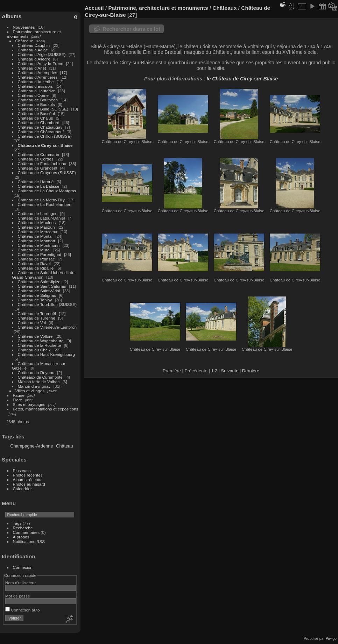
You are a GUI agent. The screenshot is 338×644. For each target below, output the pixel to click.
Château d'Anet (32, 68)
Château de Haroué (36, 182)
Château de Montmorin (39, 245)
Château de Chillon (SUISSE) (45, 136)
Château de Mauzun (36, 227)
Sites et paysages (29, 404)
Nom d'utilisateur (20, 583)
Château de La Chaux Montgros (47, 191)
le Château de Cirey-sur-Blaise (242, 79)
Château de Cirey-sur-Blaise (45, 145)
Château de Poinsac (36, 259)
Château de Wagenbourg (41, 341)
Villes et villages (30, 391)
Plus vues (22, 470)
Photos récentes (28, 475)
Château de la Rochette (40, 345)
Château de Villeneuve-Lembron (47, 327)
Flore (18, 400)
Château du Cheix (34, 350)
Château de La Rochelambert (45, 204)
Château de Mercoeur (38, 232)
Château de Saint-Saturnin (42, 286)
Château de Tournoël (37, 313)
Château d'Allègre (34, 59)
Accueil (94, 8)
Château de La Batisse (39, 186)
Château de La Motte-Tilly (41, 200)
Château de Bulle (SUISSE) (43, 109)
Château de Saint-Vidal (39, 291)
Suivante (230, 371)
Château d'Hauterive (37, 91)
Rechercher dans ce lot (131, 29)
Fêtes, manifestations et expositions (46, 409)
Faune (19, 395)
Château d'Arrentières (38, 77)
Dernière (251, 371)
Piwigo (331, 638)
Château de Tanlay (35, 300)
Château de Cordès (36, 159)
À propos (21, 537)
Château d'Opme (33, 95)
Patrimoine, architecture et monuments (158, 8)
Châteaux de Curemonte (40, 377)
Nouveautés (24, 27)
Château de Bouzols (36, 104)
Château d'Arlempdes (38, 73)
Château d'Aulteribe (36, 82)
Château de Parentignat (40, 254)
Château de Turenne (37, 318)
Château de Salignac (37, 295)
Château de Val (32, 323)
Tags (17, 523)
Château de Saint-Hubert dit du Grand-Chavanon (43, 275)
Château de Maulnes (37, 223)
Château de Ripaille (36, 268)
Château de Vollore (35, 336)
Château (64, 446)
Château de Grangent (38, 168)
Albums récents (27, 480)
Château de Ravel (34, 263)
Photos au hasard (29, 484)
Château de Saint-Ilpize (39, 282)
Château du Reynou (36, 373)
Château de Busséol (36, 113)
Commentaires (26, 532)
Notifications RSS (29, 541)
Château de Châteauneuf (41, 132)
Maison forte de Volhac (39, 382)
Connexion (23, 567)
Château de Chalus (36, 118)
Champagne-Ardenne (31, 446)
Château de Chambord (39, 123)
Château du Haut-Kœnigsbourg (47, 354)
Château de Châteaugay (40, 127)
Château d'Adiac (33, 50)
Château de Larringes (38, 213)
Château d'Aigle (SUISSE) (42, 54)
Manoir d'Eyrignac (34, 386)
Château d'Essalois (35, 86)
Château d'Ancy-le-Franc (41, 63)
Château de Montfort (37, 241)
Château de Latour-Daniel (41, 218)
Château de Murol (34, 250)
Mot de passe (18, 596)
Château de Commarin (38, 154)
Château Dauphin (34, 45)
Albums (12, 16)
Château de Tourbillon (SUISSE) (47, 304)
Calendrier (22, 489)
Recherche (23, 528)
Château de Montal (35, 236)
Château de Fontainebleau (42, 163)
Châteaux (24, 41)
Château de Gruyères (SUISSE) (47, 173)
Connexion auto (23, 610)
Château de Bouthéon (38, 100)
